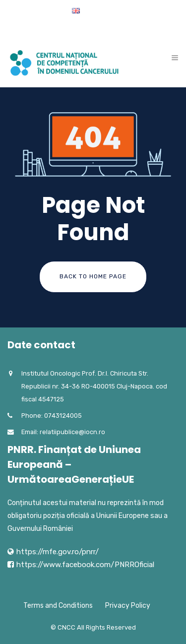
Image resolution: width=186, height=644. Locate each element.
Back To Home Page (93, 276)
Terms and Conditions (58, 606)
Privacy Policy (128, 606)
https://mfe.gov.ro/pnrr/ (58, 552)
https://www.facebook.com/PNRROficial (85, 565)
